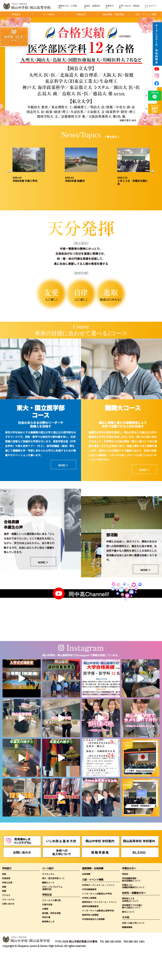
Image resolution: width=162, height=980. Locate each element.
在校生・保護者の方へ (134, 921)
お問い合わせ (8, 931)
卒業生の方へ (129, 896)
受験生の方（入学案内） (68, 7)
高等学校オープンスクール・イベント (99, 930)
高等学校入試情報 (90, 943)
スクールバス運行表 (51, 928)
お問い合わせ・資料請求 (129, 7)
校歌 (4, 915)
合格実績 (86, 902)
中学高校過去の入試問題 (93, 947)
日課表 (45, 937)
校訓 (4, 902)
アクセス (6, 923)
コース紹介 (48, 896)
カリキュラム (48, 902)
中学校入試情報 (89, 926)
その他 (126, 945)
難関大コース (48, 910)
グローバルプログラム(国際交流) (52, 916)
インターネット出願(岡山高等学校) (98, 938)
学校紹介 (7, 896)
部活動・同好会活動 (51, 941)
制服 (4, 919)
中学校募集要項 (89, 917)
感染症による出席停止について (130, 927)
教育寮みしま (48, 949)
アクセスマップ (151, 7)
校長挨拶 (6, 906)
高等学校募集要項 (90, 934)
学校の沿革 (7, 910)
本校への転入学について (133, 951)
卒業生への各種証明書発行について (133, 914)
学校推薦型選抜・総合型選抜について (131, 907)
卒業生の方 (110, 7)
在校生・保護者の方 (92, 7)
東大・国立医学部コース (53, 906)
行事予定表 (47, 932)
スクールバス (8, 927)
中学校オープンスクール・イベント (98, 913)
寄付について (128, 940)
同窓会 (125, 902)
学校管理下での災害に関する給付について (132, 934)
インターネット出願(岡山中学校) (97, 921)
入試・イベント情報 (93, 907)
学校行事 (46, 945)
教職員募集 (127, 955)
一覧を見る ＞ (112, 137)
